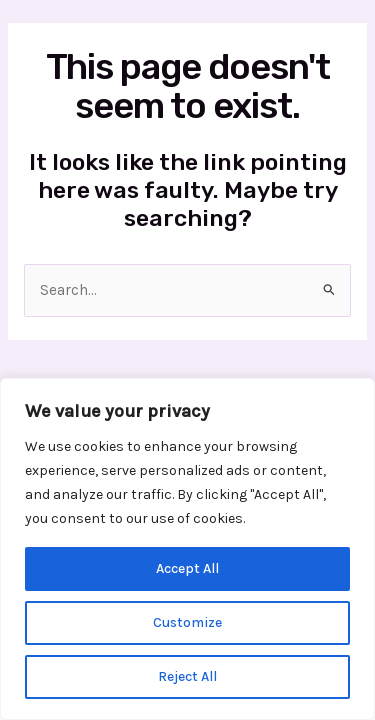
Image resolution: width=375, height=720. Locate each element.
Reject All (187, 676)
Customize (187, 622)
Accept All (187, 568)
